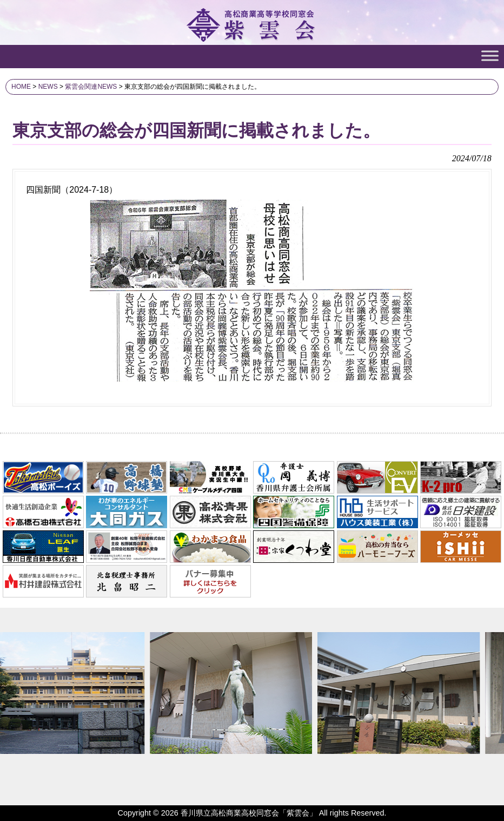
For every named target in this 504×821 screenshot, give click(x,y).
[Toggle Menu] (490, 55)
